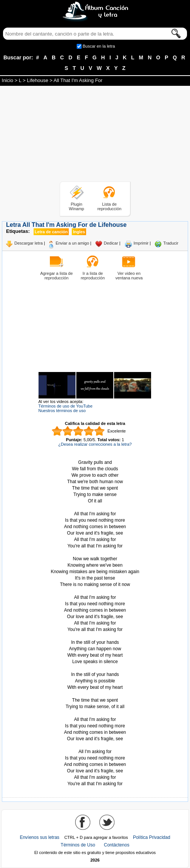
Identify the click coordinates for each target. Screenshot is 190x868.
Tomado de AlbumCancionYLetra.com (95, 745)
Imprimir (141, 243)
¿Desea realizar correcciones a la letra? (95, 444)
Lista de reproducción (110, 206)
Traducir (171, 243)
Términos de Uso (78, 845)
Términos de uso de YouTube (66, 406)
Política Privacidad (152, 837)
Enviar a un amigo (72, 243)
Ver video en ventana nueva (129, 276)
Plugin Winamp (76, 206)
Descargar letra (29, 243)
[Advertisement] (95, 135)
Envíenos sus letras (39, 837)
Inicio (8, 80)
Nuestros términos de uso (62, 411)
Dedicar (111, 243)
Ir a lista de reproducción (93, 276)
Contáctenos (117, 845)
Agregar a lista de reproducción (56, 276)
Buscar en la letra (99, 46)
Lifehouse (37, 80)
